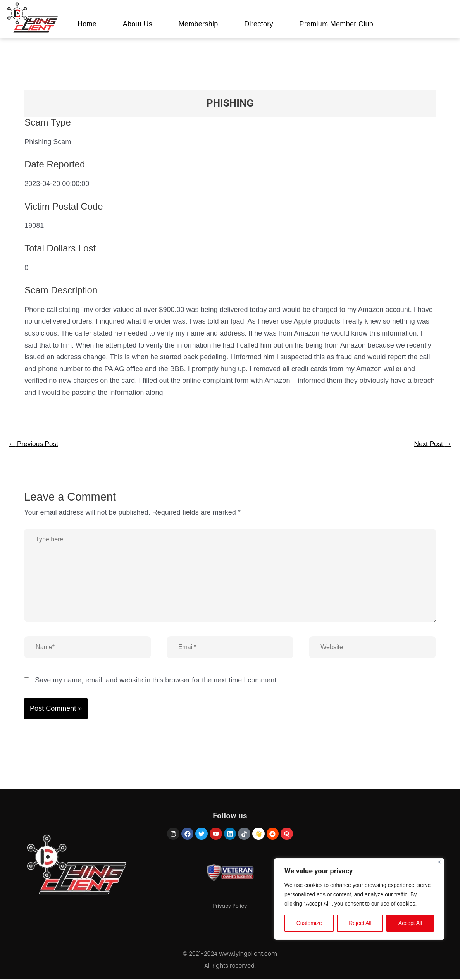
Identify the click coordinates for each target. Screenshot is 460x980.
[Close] (439, 863)
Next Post (432, 444)
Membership (198, 24)
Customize (309, 924)
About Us (138, 24)
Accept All (410, 924)
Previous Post (34, 444)
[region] (359, 900)
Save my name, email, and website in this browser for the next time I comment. (157, 681)
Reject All (360, 924)
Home (87, 24)
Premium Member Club (336, 24)
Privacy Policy (230, 919)
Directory (259, 24)
